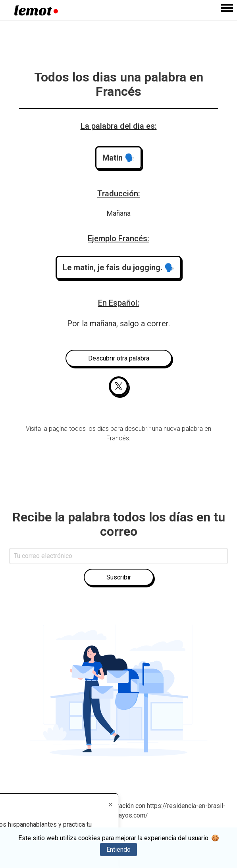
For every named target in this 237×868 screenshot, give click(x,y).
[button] (118, 158)
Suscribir (119, 577)
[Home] (36, 10)
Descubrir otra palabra (119, 358)
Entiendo (118, 850)
